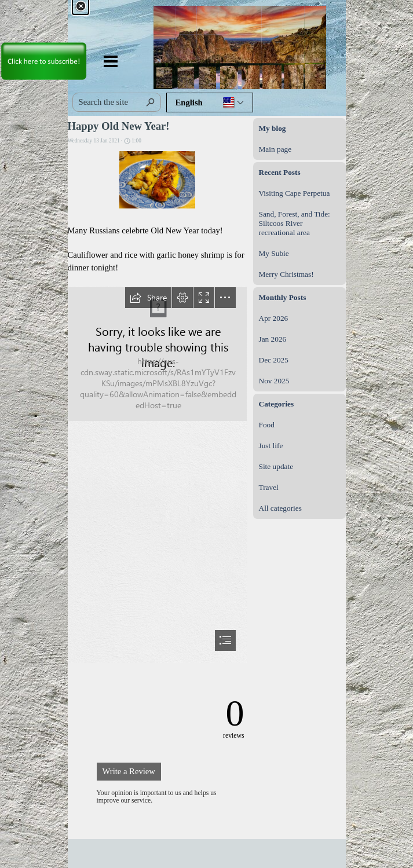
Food (267, 425)
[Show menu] (111, 61)
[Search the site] (117, 102)
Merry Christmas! (286, 274)
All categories (280, 508)
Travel (269, 487)
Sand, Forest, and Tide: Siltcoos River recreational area (295, 223)
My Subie (274, 253)
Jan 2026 (273, 339)
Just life (271, 446)
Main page (275, 149)
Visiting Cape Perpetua (295, 193)
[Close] (81, 6)
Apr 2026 (274, 318)
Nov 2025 (274, 381)
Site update (276, 466)
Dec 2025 (274, 360)
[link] (43, 41)
